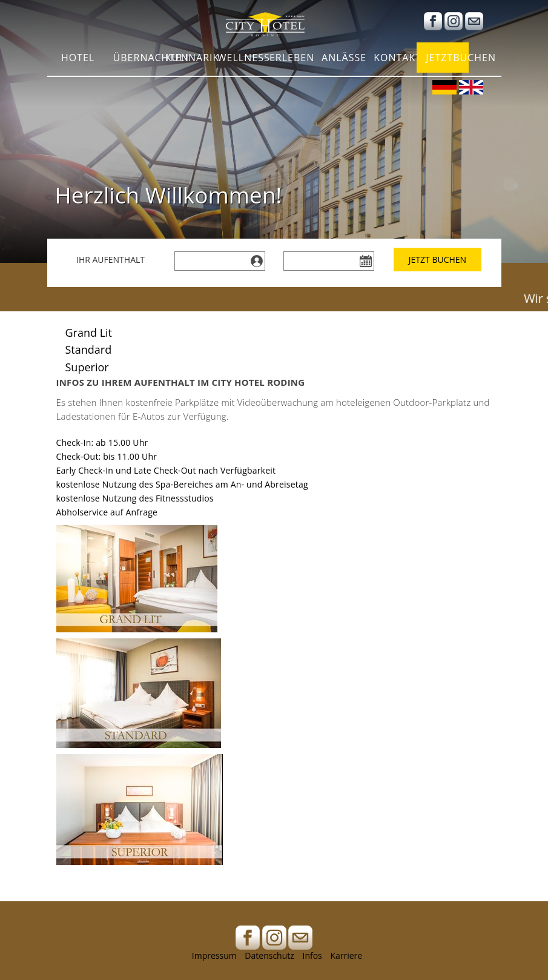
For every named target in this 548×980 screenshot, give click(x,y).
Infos (312, 955)
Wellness (239, 61)
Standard (89, 349)
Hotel (78, 61)
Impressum (214, 955)
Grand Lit (89, 333)
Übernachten (135, 61)
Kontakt (395, 61)
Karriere (346, 955)
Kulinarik (187, 61)
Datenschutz (269, 955)
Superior (87, 367)
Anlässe (343, 61)
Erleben (291, 61)
